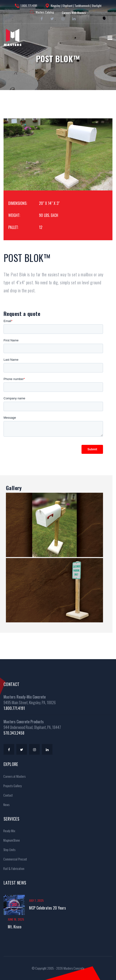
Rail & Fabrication (12, 868)
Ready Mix (8, 831)
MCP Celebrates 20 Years (47, 908)
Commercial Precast (14, 859)
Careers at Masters (13, 776)
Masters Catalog (42, 12)
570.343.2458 (14, 733)
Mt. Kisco (15, 927)
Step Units (8, 850)
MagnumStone (10, 840)
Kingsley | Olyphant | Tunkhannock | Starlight (73, 6)
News (5, 804)
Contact (6, 795)
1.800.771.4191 (26, 6)
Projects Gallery (11, 786)
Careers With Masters (74, 13)
